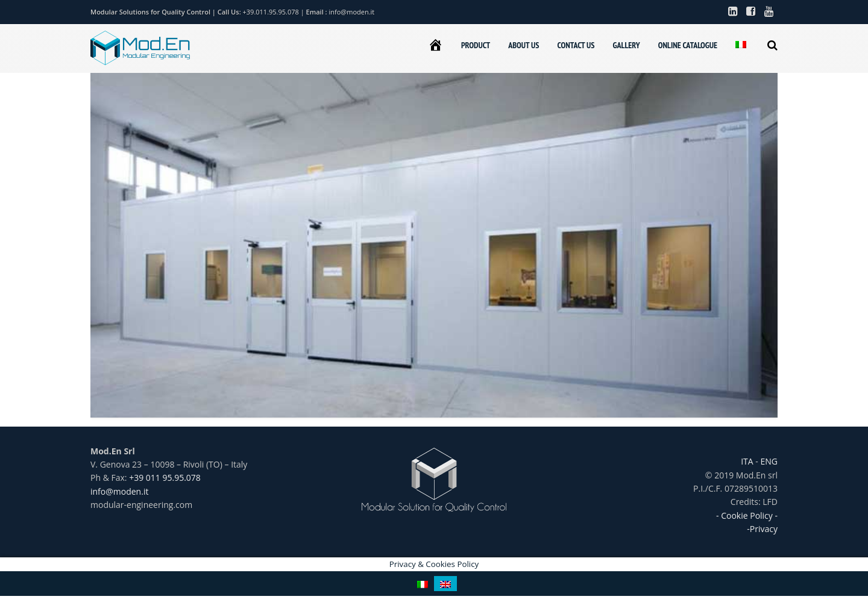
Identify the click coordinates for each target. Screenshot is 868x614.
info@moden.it (352, 12)
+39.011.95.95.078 (272, 12)
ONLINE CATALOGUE (688, 45)
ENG (768, 461)
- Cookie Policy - (747, 515)
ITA (748, 461)
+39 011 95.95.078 (165, 478)
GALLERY (626, 45)
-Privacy (762, 529)
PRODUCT (476, 45)
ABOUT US (524, 45)
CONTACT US (576, 45)
